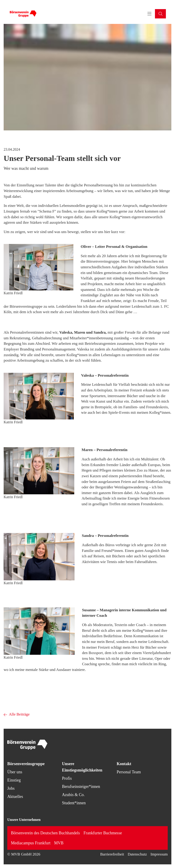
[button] (160, 14)
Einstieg (14, 780)
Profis (67, 778)
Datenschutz (137, 854)
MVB (59, 843)
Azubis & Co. (73, 795)
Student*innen (74, 803)
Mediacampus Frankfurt (31, 843)
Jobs (11, 788)
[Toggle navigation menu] (149, 14)
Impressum (159, 854)
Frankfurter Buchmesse (103, 833)
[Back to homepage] (23, 14)
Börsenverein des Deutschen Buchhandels (45, 833)
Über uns (15, 772)
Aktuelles (15, 797)
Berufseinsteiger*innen (81, 787)
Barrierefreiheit (112, 854)
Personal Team (129, 772)
